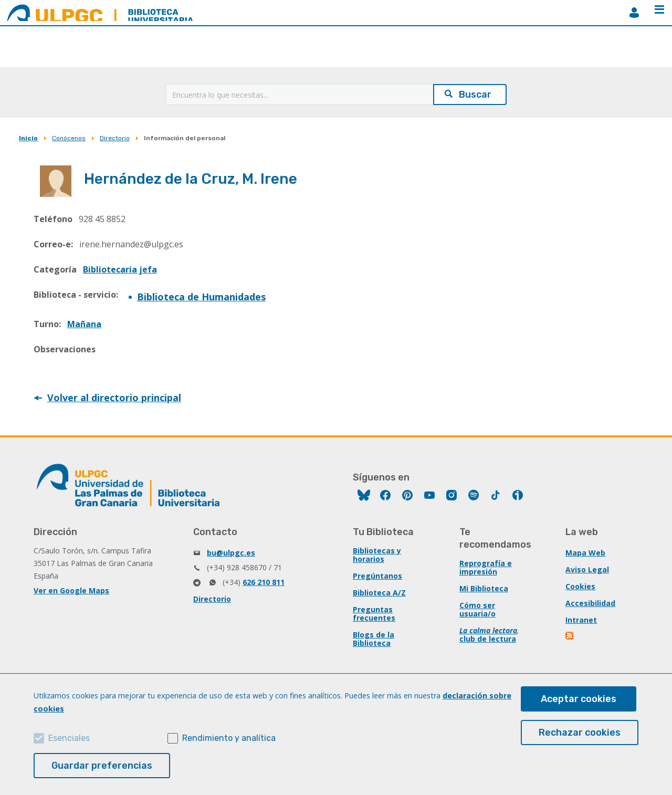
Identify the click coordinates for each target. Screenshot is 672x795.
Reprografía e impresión (486, 567)
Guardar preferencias (102, 766)
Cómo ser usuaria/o (477, 609)
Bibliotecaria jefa (120, 269)
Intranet (581, 620)
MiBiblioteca (634, 13)
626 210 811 (264, 582)
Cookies (580, 586)
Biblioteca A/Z (379, 593)
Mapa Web (585, 553)
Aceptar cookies (579, 699)
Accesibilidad (590, 603)
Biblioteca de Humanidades (201, 297)
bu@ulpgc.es (231, 553)
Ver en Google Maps (71, 590)
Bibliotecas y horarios (377, 555)
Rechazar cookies (580, 733)
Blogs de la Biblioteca (374, 639)
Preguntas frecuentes (374, 614)
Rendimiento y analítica (229, 738)
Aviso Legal (587, 569)
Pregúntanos (377, 576)
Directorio (115, 138)
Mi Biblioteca (484, 588)
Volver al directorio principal (114, 397)
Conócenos (69, 138)
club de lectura (488, 639)
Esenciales (69, 738)
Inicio (28, 138)
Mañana (84, 324)
